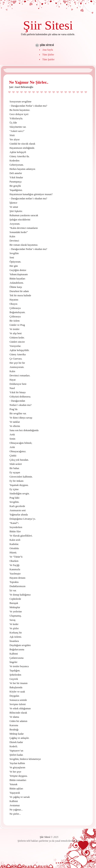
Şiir (32, 25)
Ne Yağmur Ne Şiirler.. (29, 82)
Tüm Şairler (48, 59)
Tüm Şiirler (48, 55)
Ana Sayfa (48, 50)
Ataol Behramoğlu (24, 87)
